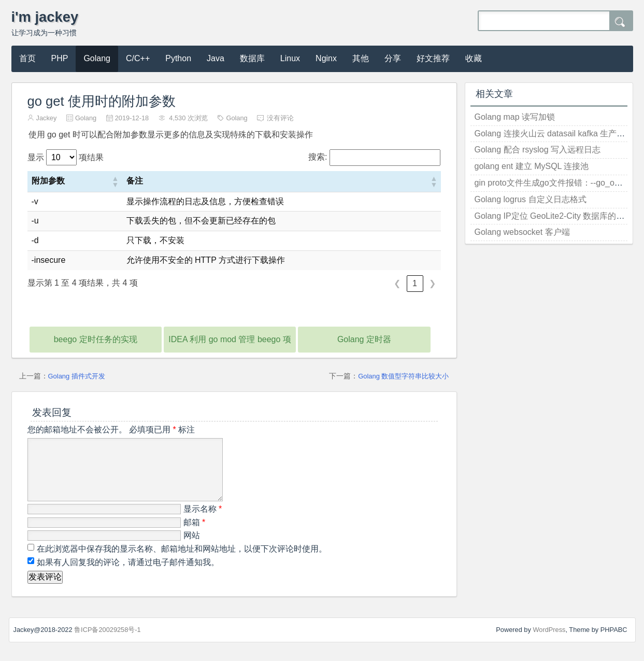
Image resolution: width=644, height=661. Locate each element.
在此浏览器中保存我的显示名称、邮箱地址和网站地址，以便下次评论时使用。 (182, 561)
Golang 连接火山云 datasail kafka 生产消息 (554, 133)
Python (178, 58)
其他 (361, 58)
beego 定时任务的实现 (96, 339)
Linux (290, 58)
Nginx (326, 58)
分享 (393, 58)
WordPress (549, 642)
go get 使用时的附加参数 (102, 101)
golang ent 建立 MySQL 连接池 (532, 166)
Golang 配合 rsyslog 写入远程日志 (538, 150)
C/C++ (138, 58)
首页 (27, 58)
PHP (60, 58)
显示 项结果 (66, 157)
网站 (192, 548)
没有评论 (280, 118)
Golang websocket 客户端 (522, 232)
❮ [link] (397, 283)
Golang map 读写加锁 (515, 117)
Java (216, 58)
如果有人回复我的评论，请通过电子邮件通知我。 (127, 575)
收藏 (474, 58)
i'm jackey (45, 17)
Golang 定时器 (364, 339)
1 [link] (415, 283)
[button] (115, 181)
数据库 (252, 58)
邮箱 (195, 535)
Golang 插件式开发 (77, 376)
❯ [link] (432, 283)
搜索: (318, 157)
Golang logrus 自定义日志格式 (531, 199)
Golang (97, 58)
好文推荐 (433, 58)
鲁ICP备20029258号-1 (108, 642)
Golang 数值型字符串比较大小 (403, 376)
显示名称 (203, 521)
